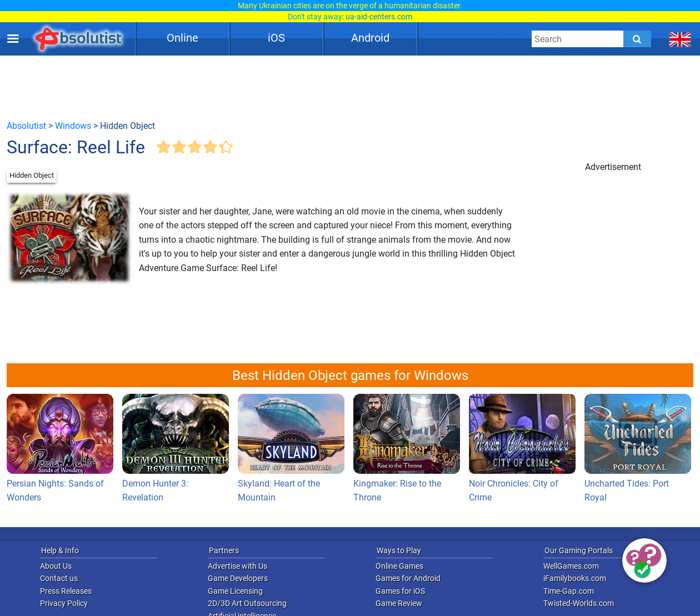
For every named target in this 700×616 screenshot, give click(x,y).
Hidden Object (32, 175)
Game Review (399, 603)
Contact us (59, 578)
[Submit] (637, 39)
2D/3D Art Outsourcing (247, 603)
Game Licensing (235, 591)
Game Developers (238, 578)
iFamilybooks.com (575, 578)
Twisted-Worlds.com (579, 603)
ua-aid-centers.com (379, 17)
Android (370, 38)
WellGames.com (571, 566)
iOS (276, 38)
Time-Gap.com (569, 591)
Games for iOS (400, 591)
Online (182, 38)
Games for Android (408, 578)
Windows (73, 126)
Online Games (399, 566)
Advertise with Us (237, 566)
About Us (56, 566)
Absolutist (26, 126)
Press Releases (66, 591)
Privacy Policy (64, 603)
